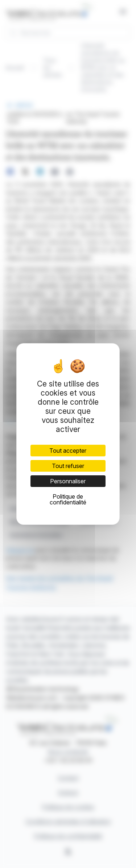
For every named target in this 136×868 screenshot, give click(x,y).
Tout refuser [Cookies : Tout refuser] (68, 466)
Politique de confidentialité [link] (68, 499)
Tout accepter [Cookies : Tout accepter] (68, 451)
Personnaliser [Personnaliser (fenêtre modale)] (68, 481)
